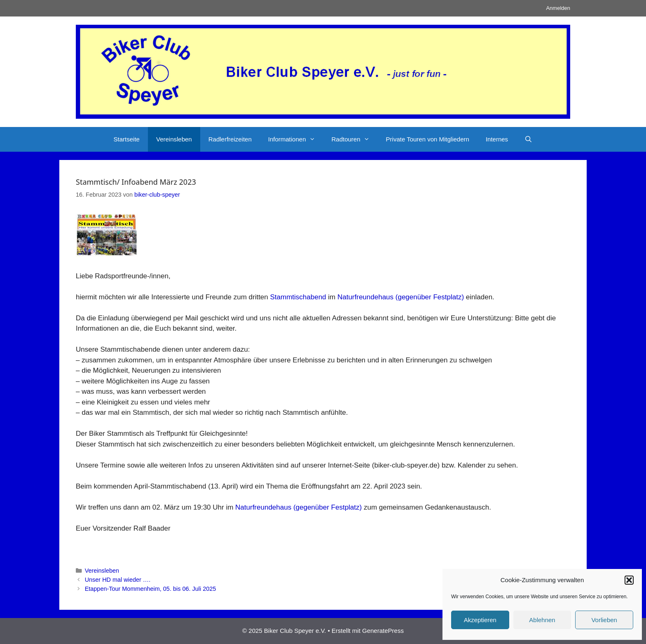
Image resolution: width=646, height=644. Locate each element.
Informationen (296, 139)
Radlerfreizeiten (230, 139)
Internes (497, 139)
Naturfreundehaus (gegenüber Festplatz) (401, 297)
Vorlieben (604, 620)
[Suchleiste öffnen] (528, 139)
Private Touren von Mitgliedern (428, 139)
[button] (629, 580)
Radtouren (355, 139)
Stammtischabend (298, 297)
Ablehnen (542, 620)
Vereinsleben (174, 139)
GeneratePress (383, 631)
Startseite (127, 139)
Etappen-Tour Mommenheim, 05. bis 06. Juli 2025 (151, 589)
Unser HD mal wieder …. (118, 580)
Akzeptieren (480, 620)
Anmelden (558, 8)
